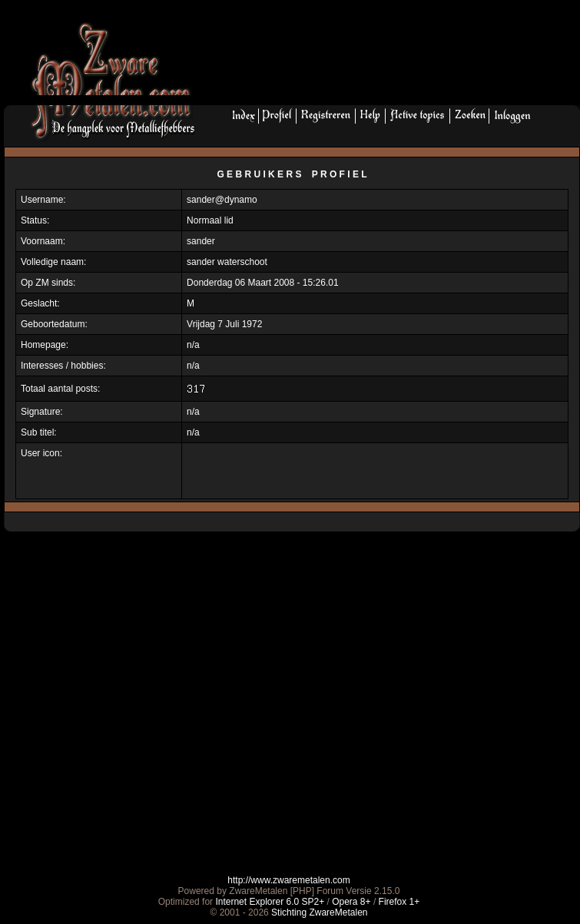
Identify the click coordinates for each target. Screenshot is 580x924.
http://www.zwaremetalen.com (288, 880)
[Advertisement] (265, 57)
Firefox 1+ (399, 902)
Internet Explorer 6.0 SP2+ (270, 902)
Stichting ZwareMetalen (319, 912)
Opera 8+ (351, 902)
